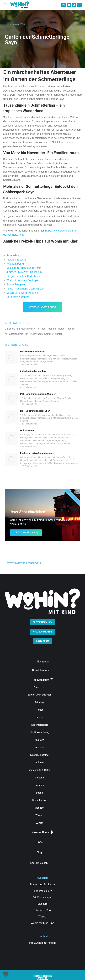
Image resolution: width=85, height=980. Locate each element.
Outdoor (73, 359)
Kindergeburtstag (28, 359)
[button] (6, 974)
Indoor (30, 378)
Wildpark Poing (15, 264)
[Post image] (11, 358)
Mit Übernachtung (61, 418)
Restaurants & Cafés (35, 362)
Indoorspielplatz (41, 378)
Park (22, 362)
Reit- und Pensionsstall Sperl (35, 411)
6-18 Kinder (25, 356)
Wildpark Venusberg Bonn (21, 249)
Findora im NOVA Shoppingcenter (37, 453)
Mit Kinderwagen (61, 359)
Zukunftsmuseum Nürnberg (22, 293)
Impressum (42, 978)
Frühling (54, 356)
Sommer (49, 362)
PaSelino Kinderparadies (33, 371)
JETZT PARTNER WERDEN (23, 563)
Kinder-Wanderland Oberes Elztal (25, 289)
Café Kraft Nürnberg (18, 297)
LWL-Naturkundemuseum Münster (38, 394)
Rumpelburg (13, 255)
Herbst (62, 356)
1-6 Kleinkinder (27, 375)
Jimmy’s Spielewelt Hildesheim (24, 272)
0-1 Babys (25, 435)
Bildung (46, 356)
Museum (53, 381)
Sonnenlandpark (16, 284)
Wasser (75, 463)
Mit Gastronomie (44, 359)
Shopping (57, 463)
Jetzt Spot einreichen (43, 976)
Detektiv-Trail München (32, 352)
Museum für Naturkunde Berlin (24, 268)
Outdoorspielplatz (28, 444)
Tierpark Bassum (16, 260)
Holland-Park (27, 430)
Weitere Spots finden (43, 307)
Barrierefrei (36, 356)
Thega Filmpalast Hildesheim (23, 276)
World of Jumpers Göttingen (23, 280)
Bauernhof (50, 415)
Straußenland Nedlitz (19, 247)
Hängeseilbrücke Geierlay (21, 252)
